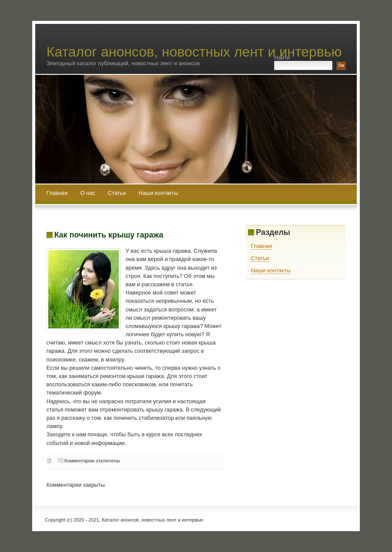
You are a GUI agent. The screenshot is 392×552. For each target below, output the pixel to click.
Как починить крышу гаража (109, 235)
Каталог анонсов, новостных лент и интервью (194, 52)
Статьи (118, 193)
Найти (282, 58)
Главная (57, 193)
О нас (89, 193)
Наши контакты (158, 193)
